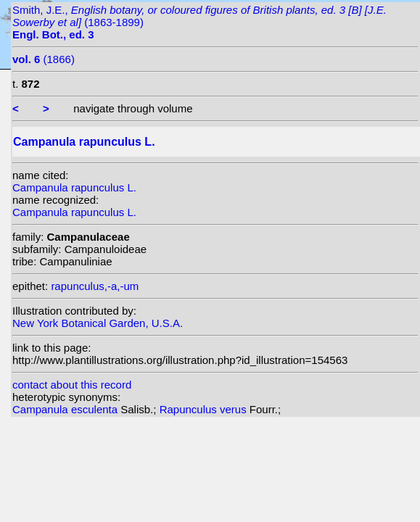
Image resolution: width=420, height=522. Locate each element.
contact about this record (72, 385)
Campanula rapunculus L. (74, 187)
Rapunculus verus (205, 409)
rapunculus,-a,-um (95, 286)
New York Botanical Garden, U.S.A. (98, 323)
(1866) (44, 59)
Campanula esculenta (66, 409)
